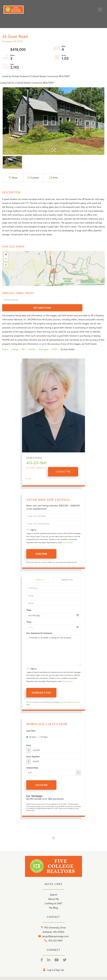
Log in (51, 962)
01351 (54, 341)
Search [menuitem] (53, 887)
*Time (29, 614)
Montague (44, 341)
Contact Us (40, 572)
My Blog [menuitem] (54, 900)
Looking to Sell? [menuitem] (53, 895)
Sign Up (60, 962)
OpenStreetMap (90, 284)
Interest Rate (32, 760)
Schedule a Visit (67, 572)
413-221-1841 (36, 455)
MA (23, 341)
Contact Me (63, 464)
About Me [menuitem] (54, 891)
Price (29, 737)
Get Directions (92, 300)
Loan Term (31, 723)
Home (5, 341)
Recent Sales (42, 460)
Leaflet (80, 284)
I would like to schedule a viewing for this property (53, 642)
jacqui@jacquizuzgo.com (55, 928)
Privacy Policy (68, 535)
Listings (15, 341)
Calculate (41, 777)
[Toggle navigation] (100, 10)
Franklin (32, 341)
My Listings (31, 460)
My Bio (29, 471)
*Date (29, 602)
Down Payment (33, 749)
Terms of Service (75, 694)
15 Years (43, 729)
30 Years (31, 729)
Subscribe (41, 546)
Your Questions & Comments (39, 625)
